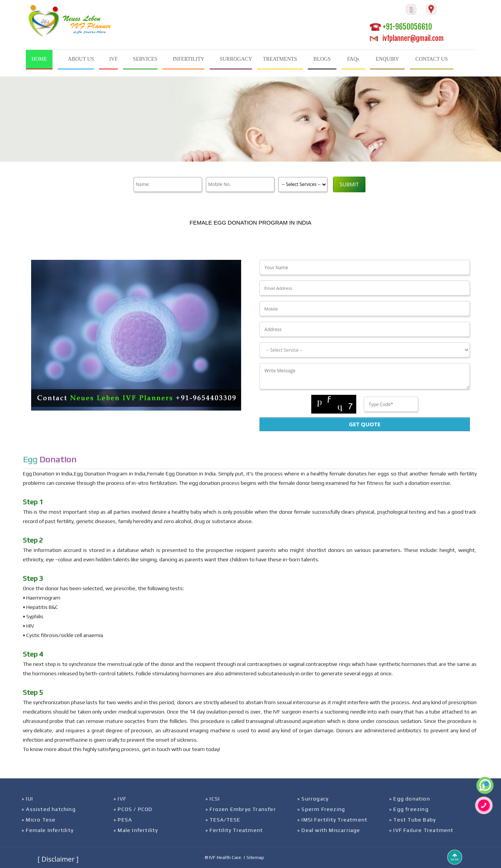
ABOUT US (81, 59)
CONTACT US (432, 59)
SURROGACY (236, 59)
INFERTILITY (188, 59)
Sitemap (255, 858)
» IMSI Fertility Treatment (332, 820)
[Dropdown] (364, 350)
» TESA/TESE (223, 820)
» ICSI (213, 799)
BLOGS (322, 59)
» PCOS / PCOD (133, 809)
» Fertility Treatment (234, 830)
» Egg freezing (409, 809)
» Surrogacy (313, 799)
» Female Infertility (48, 830)
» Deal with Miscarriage (329, 830)
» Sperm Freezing (321, 809)
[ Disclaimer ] (58, 859)
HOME (39, 59)
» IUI (27, 799)
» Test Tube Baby (412, 820)
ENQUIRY (387, 59)
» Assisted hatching (49, 809)
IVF (113, 59)
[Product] (302, 184)
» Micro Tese (39, 820)
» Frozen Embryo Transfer (241, 809)
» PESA (123, 820)
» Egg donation (410, 799)
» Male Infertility (136, 830)
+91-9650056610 (401, 27)
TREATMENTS (280, 59)
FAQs (353, 59)
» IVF (120, 799)
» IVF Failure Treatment (421, 830)
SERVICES (145, 59)
